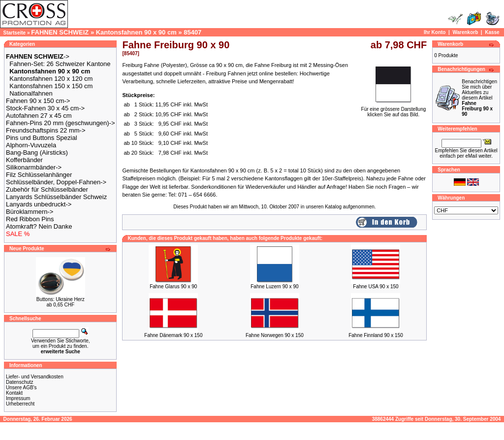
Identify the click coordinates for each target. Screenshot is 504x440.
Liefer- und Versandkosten (35, 377)
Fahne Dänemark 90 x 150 (173, 335)
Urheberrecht (20, 404)
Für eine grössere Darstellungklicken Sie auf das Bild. (394, 110)
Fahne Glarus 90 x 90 (173, 287)
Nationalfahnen (31, 93)
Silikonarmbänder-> (34, 167)
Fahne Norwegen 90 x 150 (275, 335)
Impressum (18, 398)
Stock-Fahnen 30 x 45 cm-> (45, 108)
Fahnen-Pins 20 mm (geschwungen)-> (60, 123)
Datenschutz (20, 382)
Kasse (492, 32)
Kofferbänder (24, 160)
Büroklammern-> (30, 212)
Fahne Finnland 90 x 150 (376, 335)
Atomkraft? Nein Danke (39, 226)
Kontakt (14, 393)
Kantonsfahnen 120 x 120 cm (51, 79)
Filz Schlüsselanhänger (39, 175)
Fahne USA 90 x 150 (376, 287)
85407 (192, 32)
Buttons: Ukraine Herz (61, 299)
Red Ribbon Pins (30, 219)
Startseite (15, 33)
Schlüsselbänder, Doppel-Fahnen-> (56, 182)
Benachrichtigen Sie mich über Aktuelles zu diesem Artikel (479, 98)
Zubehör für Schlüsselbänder (47, 189)
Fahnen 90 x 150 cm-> (38, 101)
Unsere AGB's (21, 388)
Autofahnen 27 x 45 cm (39, 116)
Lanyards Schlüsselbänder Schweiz (56, 197)
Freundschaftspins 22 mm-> (46, 130)
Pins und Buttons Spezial (42, 138)
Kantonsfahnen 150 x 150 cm (51, 86)
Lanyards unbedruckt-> (39, 204)
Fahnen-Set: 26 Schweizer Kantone (60, 64)
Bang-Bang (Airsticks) (37, 152)
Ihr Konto (435, 32)
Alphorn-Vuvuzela (31, 145)
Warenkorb (465, 32)
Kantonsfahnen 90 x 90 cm (136, 32)
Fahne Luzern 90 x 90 (274, 287)
